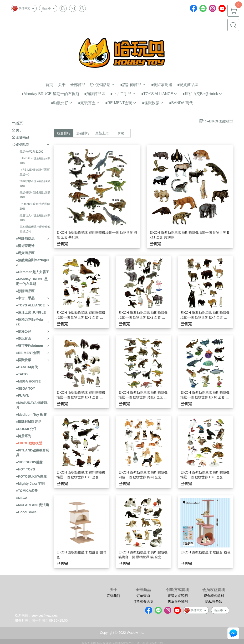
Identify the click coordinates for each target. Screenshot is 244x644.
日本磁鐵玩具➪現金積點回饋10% (35, 229)
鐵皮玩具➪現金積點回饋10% (35, 218)
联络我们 (113, 596)
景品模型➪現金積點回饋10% (35, 195)
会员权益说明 (214, 590)
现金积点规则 (214, 596)
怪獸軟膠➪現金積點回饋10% (35, 184)
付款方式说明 (178, 590)
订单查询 (143, 596)
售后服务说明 (178, 601)
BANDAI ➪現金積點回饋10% (35, 161)
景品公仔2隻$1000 (31, 152)
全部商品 (143, 590)
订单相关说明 (143, 601)
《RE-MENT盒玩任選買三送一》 (35, 172)
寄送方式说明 (178, 596)
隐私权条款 (214, 601)
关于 (113, 590)
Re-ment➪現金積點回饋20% (35, 206)
